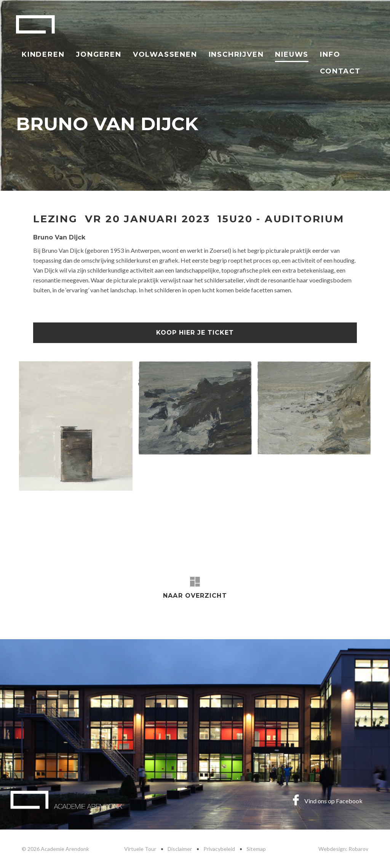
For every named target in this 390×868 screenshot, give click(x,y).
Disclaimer (180, 849)
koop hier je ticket (195, 333)
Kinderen (43, 54)
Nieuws (292, 54)
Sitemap (256, 849)
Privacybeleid (219, 849)
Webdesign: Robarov (343, 849)
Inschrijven (236, 54)
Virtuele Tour (140, 849)
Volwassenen (165, 54)
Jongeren (98, 54)
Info (330, 54)
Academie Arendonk (35, 24)
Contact (340, 71)
